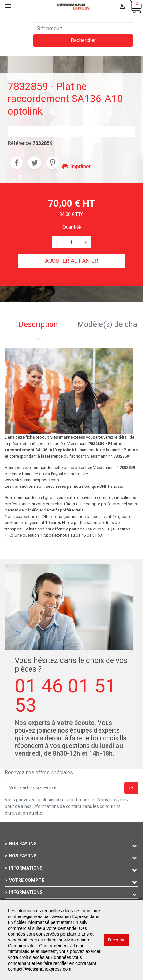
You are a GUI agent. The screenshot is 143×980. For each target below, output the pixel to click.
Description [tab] (38, 324)
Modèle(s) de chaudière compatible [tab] (108, 324)
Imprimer (76, 166)
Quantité (72, 227)
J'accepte (116, 940)
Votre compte (27, 880)
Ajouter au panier (72, 261)
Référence (19, 143)
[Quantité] (71, 242)
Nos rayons (23, 844)
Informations (26, 868)
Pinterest (52, 163)
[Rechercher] (83, 28)
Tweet (35, 163)
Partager (17, 163)
